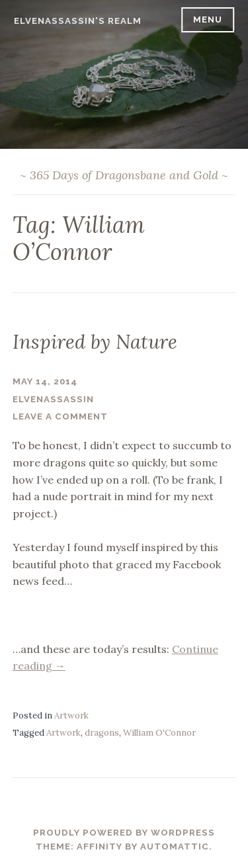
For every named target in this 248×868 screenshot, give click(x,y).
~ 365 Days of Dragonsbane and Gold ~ (124, 175)
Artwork (71, 716)
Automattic (175, 846)
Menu (208, 20)
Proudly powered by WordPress (124, 833)
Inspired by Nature (95, 342)
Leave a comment (60, 416)
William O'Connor (159, 733)
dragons (102, 733)
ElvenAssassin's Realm (78, 21)
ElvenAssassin (53, 399)
